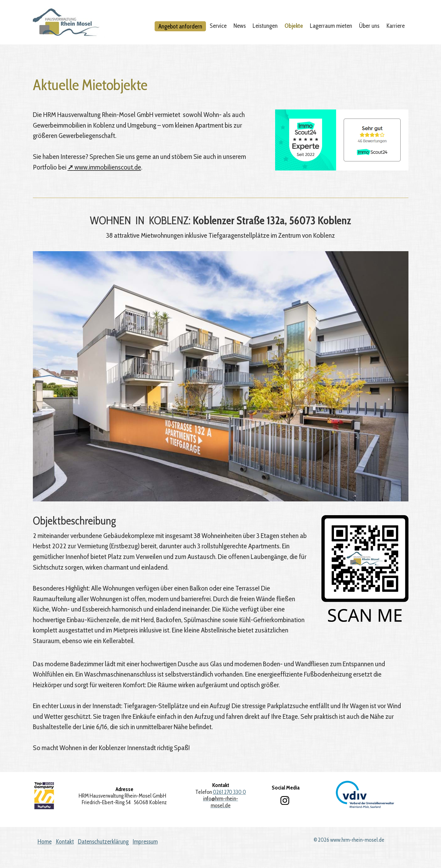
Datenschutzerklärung (103, 842)
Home (45, 842)
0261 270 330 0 (229, 792)
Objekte (294, 26)
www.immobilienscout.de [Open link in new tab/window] (104, 167)
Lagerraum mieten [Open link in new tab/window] (331, 26)
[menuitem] (181, 26)
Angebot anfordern (180, 26)
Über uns (369, 26)
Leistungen (265, 26)
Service (218, 26)
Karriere (395, 26)
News (240, 26)
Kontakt (65, 842)
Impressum (145, 842)
